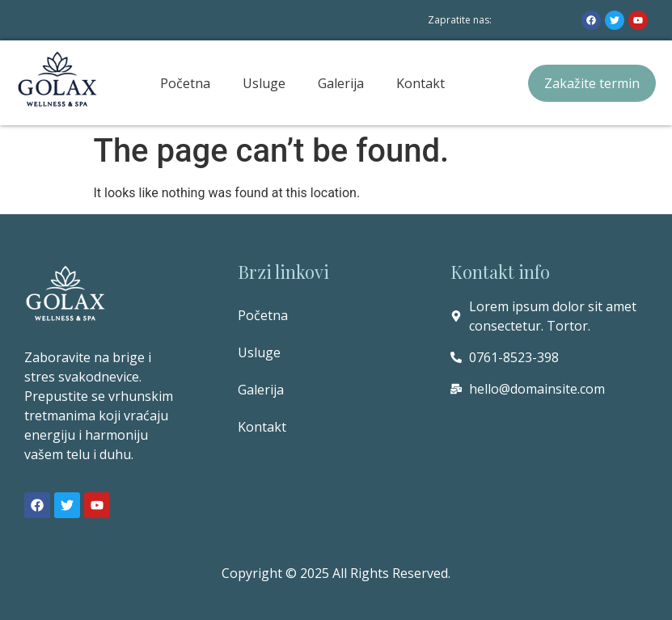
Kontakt (421, 83)
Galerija (341, 83)
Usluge (264, 83)
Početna (185, 83)
